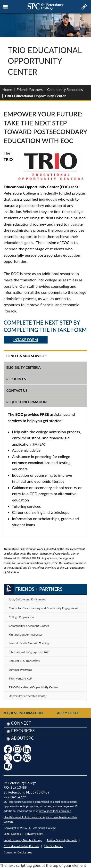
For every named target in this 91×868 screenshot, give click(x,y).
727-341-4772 (15, 797)
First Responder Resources (26, 635)
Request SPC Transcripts (24, 661)
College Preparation (21, 617)
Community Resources (65, 90)
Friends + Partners (33, 589)
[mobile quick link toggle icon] (84, 7)
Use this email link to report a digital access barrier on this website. (40, 819)
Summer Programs (20, 670)
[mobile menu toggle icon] (5, 7)
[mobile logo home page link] (45, 7)
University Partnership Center (28, 696)
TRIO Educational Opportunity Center (33, 687)
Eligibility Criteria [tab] (24, 367)
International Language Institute (29, 652)
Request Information (23, 713)
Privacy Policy (34, 834)
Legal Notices (12, 834)
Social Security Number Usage (23, 840)
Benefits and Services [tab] (26, 356)
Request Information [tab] (26, 402)
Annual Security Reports (62, 840)
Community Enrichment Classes (29, 626)
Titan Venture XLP (20, 678)
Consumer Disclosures (18, 852)
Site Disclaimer (53, 846)
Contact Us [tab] (17, 390)
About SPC (22, 738)
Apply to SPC (68, 713)
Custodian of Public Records (21, 846)
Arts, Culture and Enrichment (27, 599)
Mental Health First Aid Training (29, 643)
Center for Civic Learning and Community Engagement (43, 608)
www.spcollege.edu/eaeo (55, 811)
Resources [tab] (16, 379)
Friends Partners (30, 90)
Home (7, 90)
